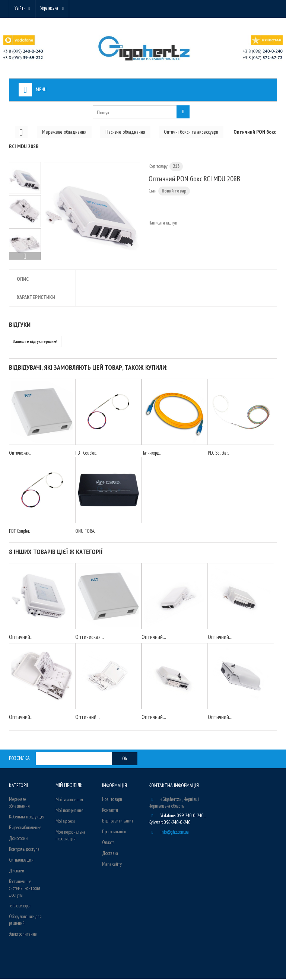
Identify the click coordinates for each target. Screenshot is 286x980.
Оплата (108, 844)
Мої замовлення (69, 800)
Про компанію (114, 833)
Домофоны (19, 839)
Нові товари (112, 800)
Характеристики (36, 298)
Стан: (153, 192)
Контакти (110, 811)
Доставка (110, 854)
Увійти (21, 8)
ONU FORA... (85, 532)
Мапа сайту (112, 865)
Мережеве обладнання (19, 804)
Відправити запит (118, 822)
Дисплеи (17, 872)
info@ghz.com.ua (175, 833)
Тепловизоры (20, 907)
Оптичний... (21, 638)
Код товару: (158, 167)
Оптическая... (20, 454)
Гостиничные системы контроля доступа (25, 889)
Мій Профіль (68, 786)
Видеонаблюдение (25, 829)
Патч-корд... (151, 454)
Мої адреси (65, 822)
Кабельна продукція (27, 818)
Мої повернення (69, 811)
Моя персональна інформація (70, 836)
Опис (23, 280)
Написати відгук (163, 224)
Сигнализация (21, 861)
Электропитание (23, 935)
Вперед (25, 257)
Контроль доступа (24, 850)
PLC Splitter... (218, 454)
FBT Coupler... (86, 454)
